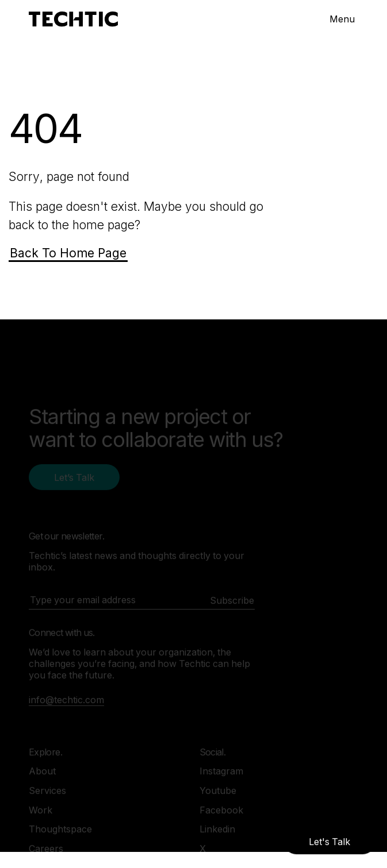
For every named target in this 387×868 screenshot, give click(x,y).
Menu (342, 19)
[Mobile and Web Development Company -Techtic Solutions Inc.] (73, 19)
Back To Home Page (68, 253)
